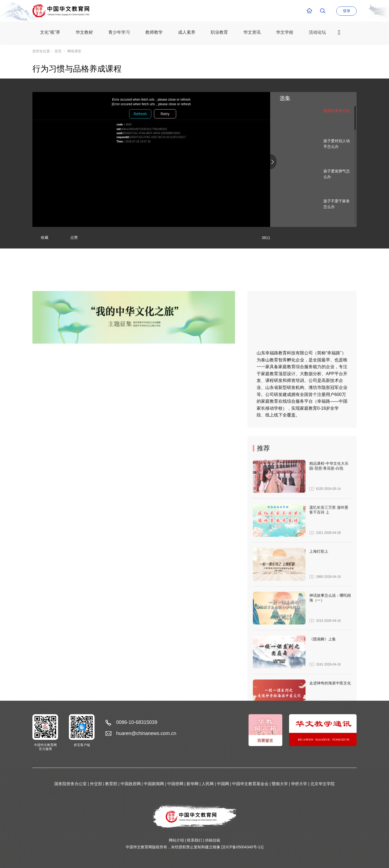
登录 (347, 11)
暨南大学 (280, 784)
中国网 (223, 784)
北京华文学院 (323, 784)
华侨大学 (299, 784)
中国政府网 (131, 784)
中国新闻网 (154, 784)
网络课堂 (74, 51)
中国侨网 (175, 784)
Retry (165, 114)
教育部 (111, 784)
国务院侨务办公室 (71, 784)
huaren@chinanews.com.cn (146, 733)
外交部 (96, 784)
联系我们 (194, 840)
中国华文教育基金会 (250, 784)
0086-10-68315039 (137, 722)
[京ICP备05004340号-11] (242, 847)
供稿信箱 (213, 840)
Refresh (140, 114)
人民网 (208, 784)
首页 (58, 51)
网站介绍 (176, 840)
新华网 (192, 784)
